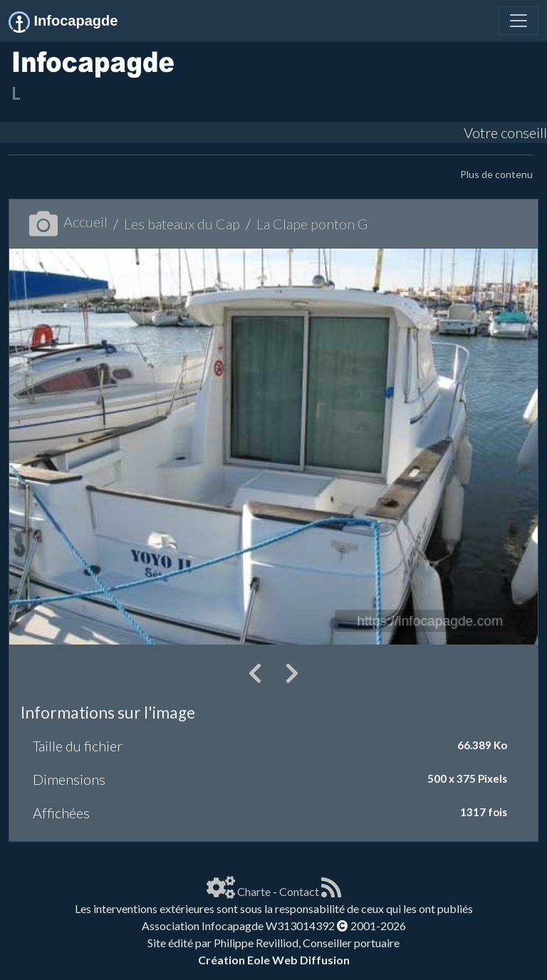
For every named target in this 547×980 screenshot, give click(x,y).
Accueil (68, 221)
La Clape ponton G (312, 224)
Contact (299, 891)
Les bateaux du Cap (182, 224)
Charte (254, 891)
